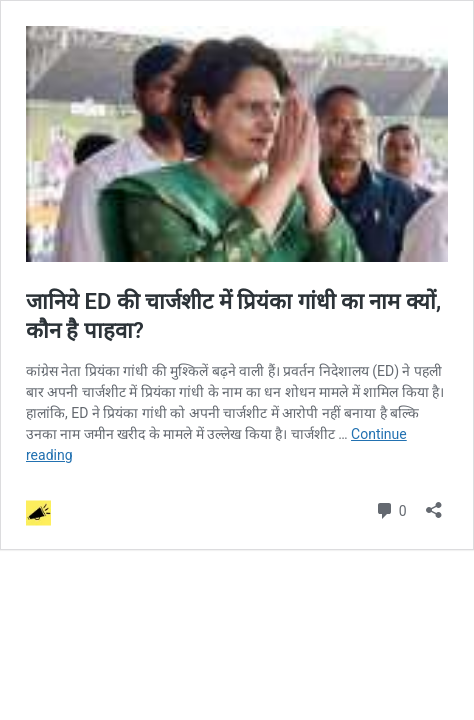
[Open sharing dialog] (434, 503)
